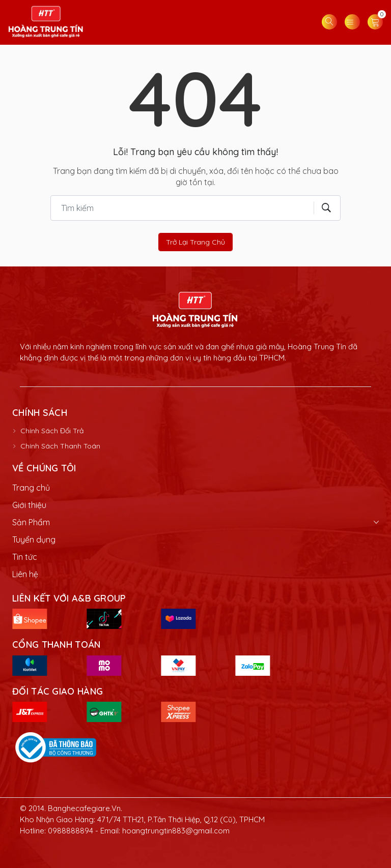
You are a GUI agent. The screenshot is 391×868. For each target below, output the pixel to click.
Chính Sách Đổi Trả (52, 431)
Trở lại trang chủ (195, 242)
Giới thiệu (29, 505)
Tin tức (25, 557)
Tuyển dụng (34, 540)
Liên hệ (25, 574)
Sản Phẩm (31, 522)
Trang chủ (31, 488)
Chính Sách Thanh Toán (60, 446)
